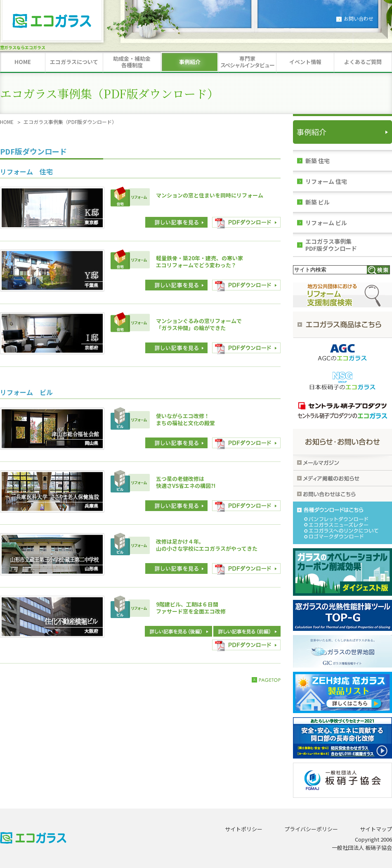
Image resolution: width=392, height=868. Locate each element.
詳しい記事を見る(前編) (178, 632)
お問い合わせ (359, 18)
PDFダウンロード (246, 223)
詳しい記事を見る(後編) (247, 632)
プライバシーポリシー (311, 829)
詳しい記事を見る (176, 223)
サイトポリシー (244, 829)
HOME (7, 122)
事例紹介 (312, 132)
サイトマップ (376, 829)
